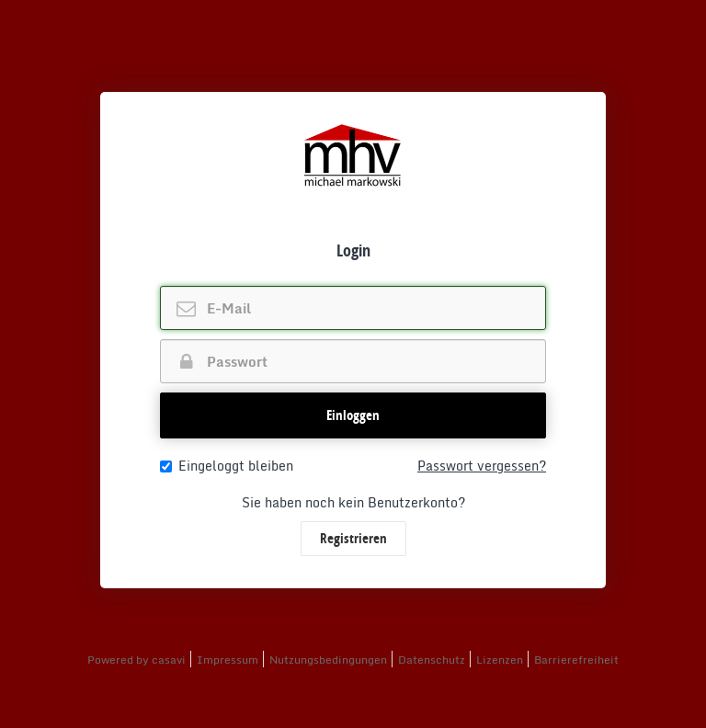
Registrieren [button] (353, 538)
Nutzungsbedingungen (328, 660)
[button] (353, 415)
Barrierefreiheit (576, 660)
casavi (169, 660)
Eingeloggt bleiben (227, 466)
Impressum (228, 660)
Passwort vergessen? (482, 466)
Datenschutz (432, 660)
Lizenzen (500, 660)
